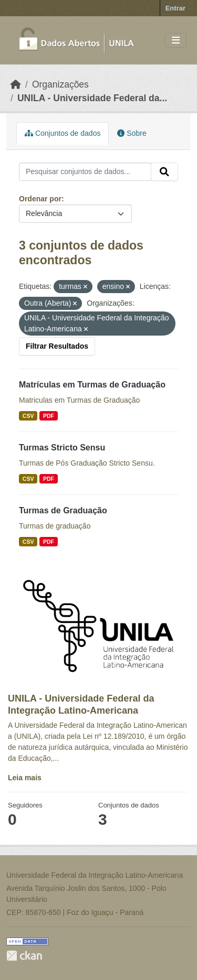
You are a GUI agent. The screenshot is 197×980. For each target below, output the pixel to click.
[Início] (16, 84)
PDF (49, 416)
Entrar (175, 8)
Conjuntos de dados (63, 133)
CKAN (24, 956)
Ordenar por (40, 199)
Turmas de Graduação (63, 510)
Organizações (60, 84)
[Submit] (164, 172)
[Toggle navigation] (176, 41)
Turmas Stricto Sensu (62, 448)
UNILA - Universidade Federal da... (92, 98)
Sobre (132, 133)
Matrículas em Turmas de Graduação (92, 385)
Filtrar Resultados (57, 346)
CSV (28, 416)
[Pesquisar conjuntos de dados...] (85, 172)
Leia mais (25, 778)
